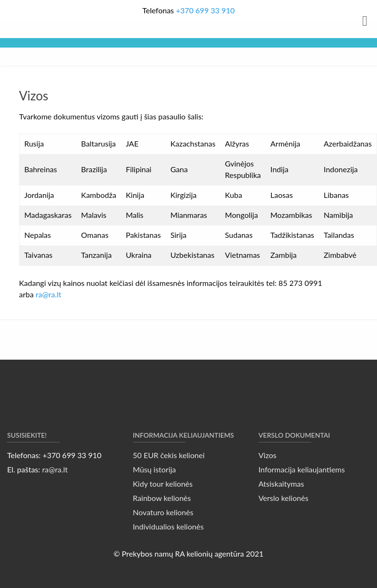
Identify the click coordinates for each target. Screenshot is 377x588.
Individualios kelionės (168, 526)
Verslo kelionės (283, 498)
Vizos (268, 455)
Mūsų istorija (154, 469)
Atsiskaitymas (281, 484)
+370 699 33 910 (205, 10)
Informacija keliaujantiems (302, 469)
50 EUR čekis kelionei (169, 455)
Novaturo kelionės (163, 512)
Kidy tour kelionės (163, 484)
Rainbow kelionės (162, 498)
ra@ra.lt (49, 294)
